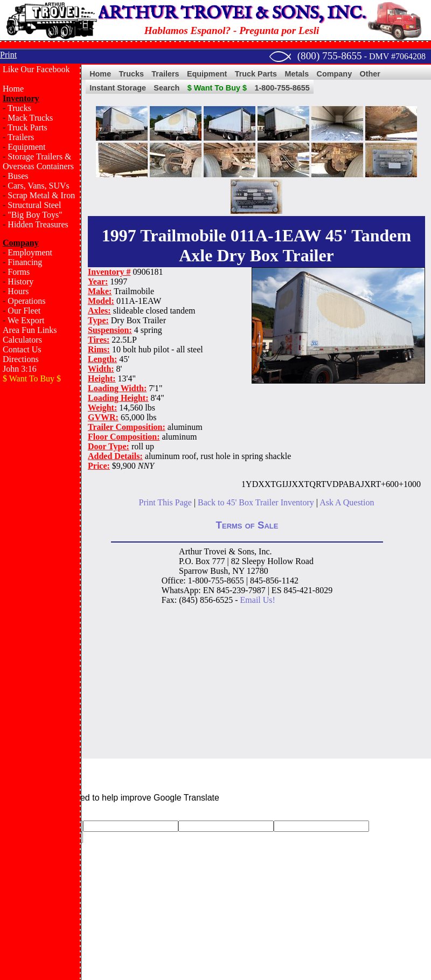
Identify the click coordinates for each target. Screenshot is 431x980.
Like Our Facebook (36, 69)
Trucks (19, 108)
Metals (297, 74)
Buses (18, 176)
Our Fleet (24, 311)
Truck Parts (27, 127)
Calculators (22, 340)
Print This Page (165, 502)
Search (166, 88)
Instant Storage (118, 88)
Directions (21, 359)
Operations (26, 301)
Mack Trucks (30, 118)
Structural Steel (34, 205)
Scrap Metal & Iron (41, 195)
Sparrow (193, 571)
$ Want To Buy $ (217, 88)
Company (335, 74)
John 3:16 (20, 369)
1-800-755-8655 (282, 88)
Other (370, 74)
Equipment (26, 147)
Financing (25, 262)
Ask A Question (347, 502)
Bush (219, 571)
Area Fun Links (30, 330)
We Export (26, 320)
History (20, 282)
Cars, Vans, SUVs (38, 186)
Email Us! (258, 600)
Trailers (21, 137)
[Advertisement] (40, 564)
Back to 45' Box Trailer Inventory (256, 502)
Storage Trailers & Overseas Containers (38, 161)
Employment (30, 252)
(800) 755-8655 (330, 56)
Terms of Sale (247, 525)
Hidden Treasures (38, 224)
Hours (18, 291)
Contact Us (22, 349)
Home (13, 89)
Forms (19, 272)
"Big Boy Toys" (35, 215)
